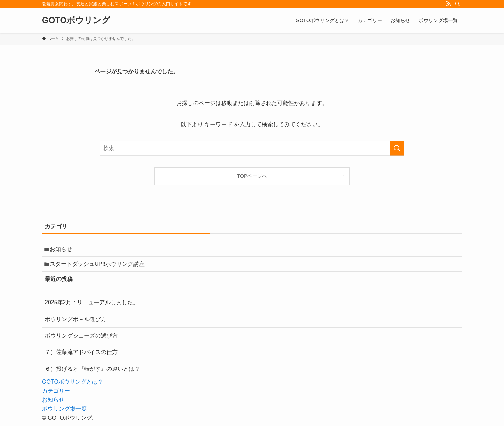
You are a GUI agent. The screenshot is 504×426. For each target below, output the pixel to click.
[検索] (457, 4)
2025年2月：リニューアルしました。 (92, 306)
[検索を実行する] (397, 148)
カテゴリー (56, 394)
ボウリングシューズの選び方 (81, 339)
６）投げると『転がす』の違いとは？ (92, 372)
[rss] (448, 4)
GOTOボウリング (76, 20)
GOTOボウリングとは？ (73, 386)
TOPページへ (252, 176)
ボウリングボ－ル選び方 (76, 323)
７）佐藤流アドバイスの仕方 (81, 356)
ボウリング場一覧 (64, 412)
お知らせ (63, 250)
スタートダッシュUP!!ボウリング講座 (99, 267)
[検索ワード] (252, 148)
